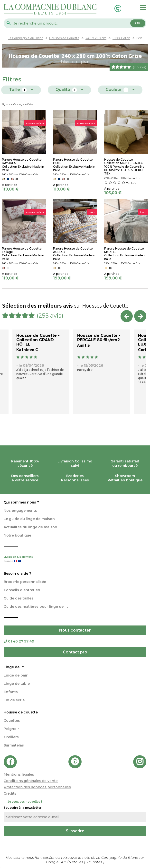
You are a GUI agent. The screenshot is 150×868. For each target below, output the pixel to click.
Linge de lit (14, 667)
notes (95, 862)
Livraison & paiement (75, 559)
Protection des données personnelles (37, 787)
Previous (127, 316)
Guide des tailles (19, 598)
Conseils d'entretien (22, 590)
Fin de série (14, 700)
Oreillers (11, 737)
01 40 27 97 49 (19, 641)
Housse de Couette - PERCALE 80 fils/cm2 (99, 338)
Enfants (11, 692)
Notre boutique (17, 535)
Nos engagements (20, 511)
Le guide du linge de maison (29, 519)
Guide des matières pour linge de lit (36, 607)
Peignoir (11, 729)
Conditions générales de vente (31, 781)
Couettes (12, 720)
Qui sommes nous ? (21, 502)
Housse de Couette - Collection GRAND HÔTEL (38, 340)
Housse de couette (21, 712)
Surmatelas (14, 745)
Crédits (10, 793)
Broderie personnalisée (25, 582)
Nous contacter (75, 630)
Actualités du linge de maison (30, 527)
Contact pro (75, 652)
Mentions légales (19, 774)
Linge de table (17, 684)
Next (140, 316)
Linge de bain (16, 675)
